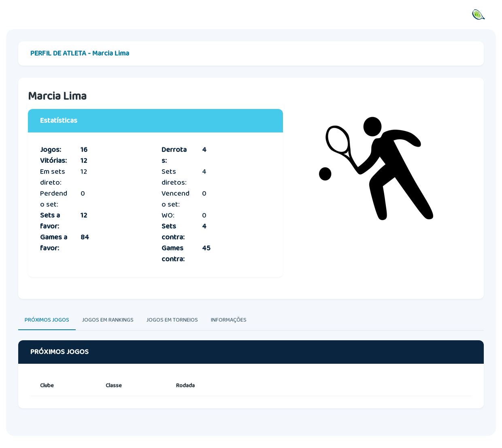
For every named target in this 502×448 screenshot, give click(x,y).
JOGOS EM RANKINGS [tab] (108, 320)
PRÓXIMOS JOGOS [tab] (47, 320)
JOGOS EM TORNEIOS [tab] (172, 320)
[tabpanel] (251, 382)
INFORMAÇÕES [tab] (229, 320)
